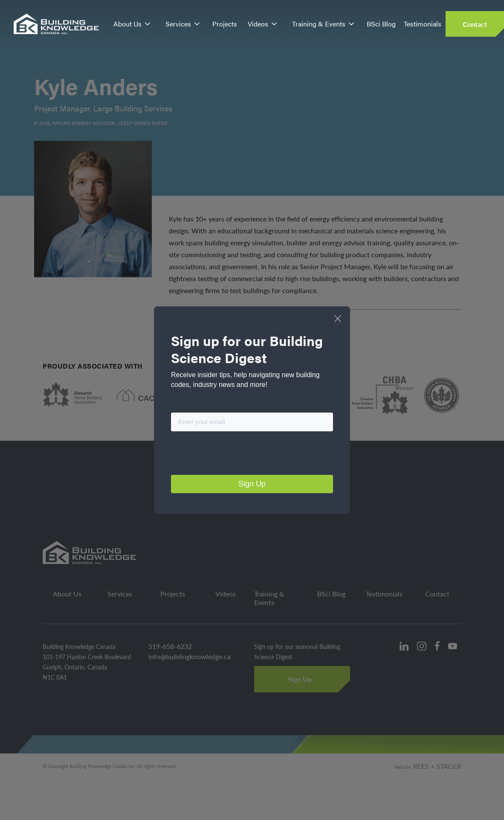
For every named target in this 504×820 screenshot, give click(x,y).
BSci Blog (381, 24)
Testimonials (423, 24)
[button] (133, 24)
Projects (225, 24)
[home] (57, 24)
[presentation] (236, 455)
